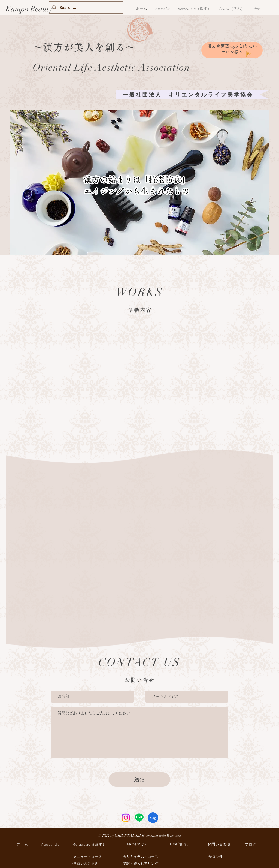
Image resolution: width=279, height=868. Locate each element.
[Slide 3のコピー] (144, 249)
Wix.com (174, 835)
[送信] (139, 780)
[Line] (139, 818)
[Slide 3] (140, 249)
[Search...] (85, 7)
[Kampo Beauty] (30, 9)
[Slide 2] (137, 249)
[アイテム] (133, 250)
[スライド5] (147, 249)
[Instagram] (126, 818)
